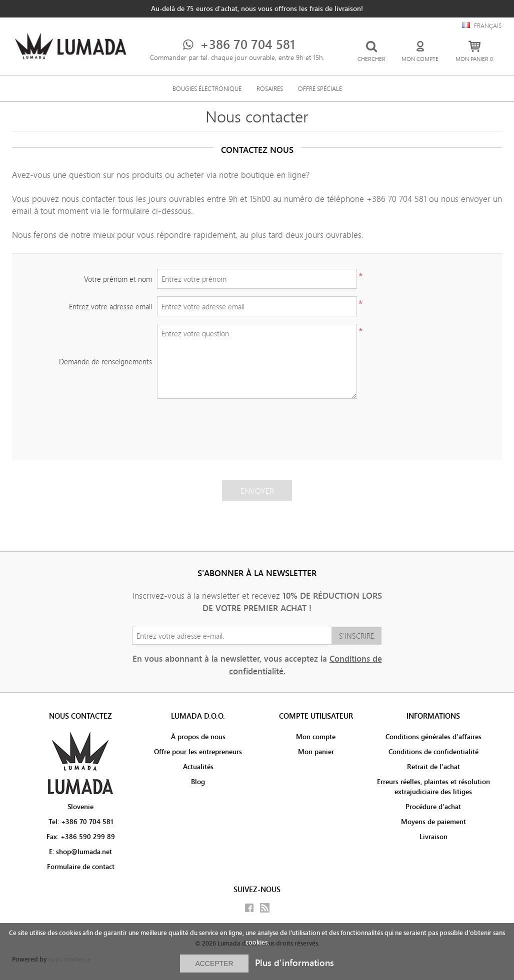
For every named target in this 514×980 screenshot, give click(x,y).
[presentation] (257, 426)
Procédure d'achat (433, 807)
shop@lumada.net (84, 852)
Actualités (198, 767)
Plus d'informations (294, 963)
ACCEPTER (214, 964)
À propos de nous (198, 737)
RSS (265, 908)
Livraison (433, 837)
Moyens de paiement (433, 822)
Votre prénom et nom (118, 279)
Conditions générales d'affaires (433, 737)
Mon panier (316, 752)
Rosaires (270, 88)
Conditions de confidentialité (433, 752)
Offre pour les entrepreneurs (198, 752)
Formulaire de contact (81, 867)
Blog (198, 782)
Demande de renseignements (105, 362)
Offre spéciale (320, 88)
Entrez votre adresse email (110, 307)
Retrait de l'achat (433, 767)
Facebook (249, 908)
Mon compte (316, 737)
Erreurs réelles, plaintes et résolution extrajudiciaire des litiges (433, 787)
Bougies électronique (207, 88)
